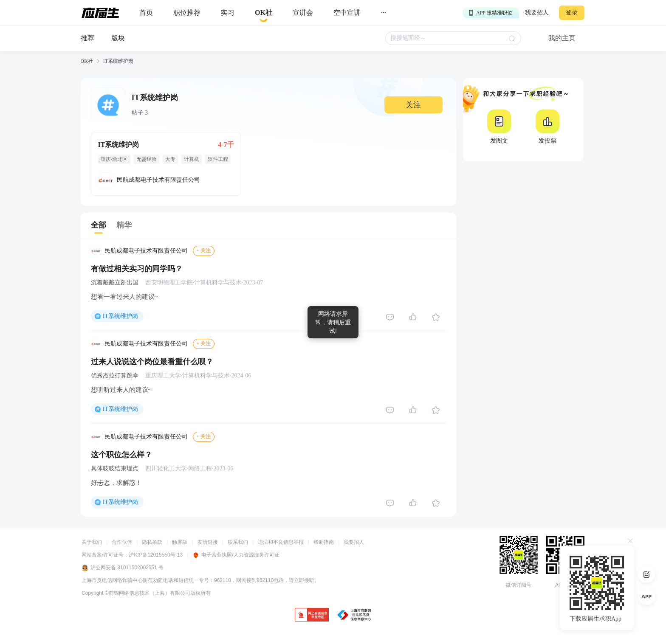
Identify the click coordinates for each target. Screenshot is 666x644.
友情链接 (208, 542)
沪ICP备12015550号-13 (156, 555)
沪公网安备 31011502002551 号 (123, 568)
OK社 (87, 61)
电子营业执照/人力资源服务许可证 (236, 555)
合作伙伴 (122, 542)
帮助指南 (324, 542)
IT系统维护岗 (120, 316)
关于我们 (92, 542)
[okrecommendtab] (264, 13)
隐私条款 (152, 542)
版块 (118, 38)
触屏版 (180, 542)
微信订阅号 (519, 585)
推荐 (87, 38)
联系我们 (238, 542)
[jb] (312, 615)
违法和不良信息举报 (281, 542)
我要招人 (537, 13)
